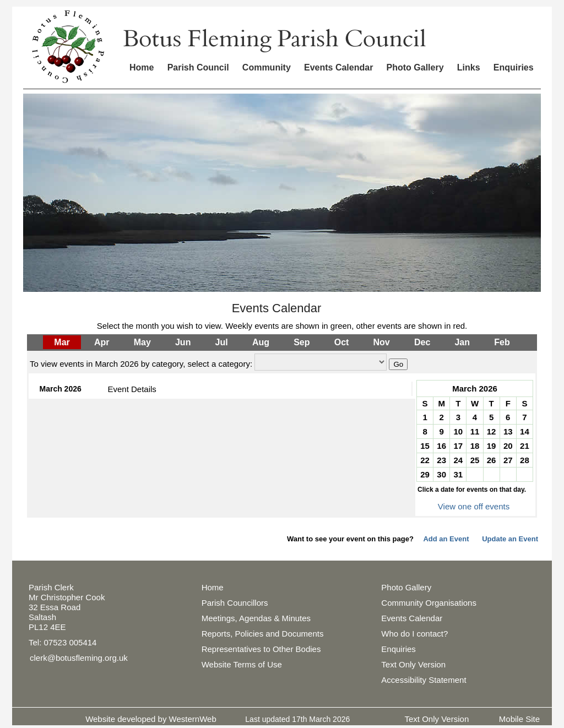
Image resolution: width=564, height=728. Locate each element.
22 (425, 460)
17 (459, 446)
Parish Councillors (235, 603)
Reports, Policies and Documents (263, 634)
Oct (342, 342)
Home (142, 67)
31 (459, 474)
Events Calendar (338, 67)
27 (508, 460)
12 (492, 431)
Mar (62, 342)
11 (475, 431)
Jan (462, 342)
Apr (102, 342)
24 (459, 460)
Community (267, 67)
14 (525, 431)
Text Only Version (413, 664)
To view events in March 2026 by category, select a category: (141, 364)
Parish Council (198, 67)
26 (492, 460)
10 (459, 431)
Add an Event (446, 539)
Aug (261, 342)
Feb (502, 342)
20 (508, 446)
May (142, 342)
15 (425, 446)
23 (441, 460)
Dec (422, 342)
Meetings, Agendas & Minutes (256, 618)
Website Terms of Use (242, 664)
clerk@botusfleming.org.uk (79, 658)
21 (525, 446)
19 (492, 446)
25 (475, 460)
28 (525, 460)
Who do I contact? (414, 634)
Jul (222, 342)
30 (441, 474)
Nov (382, 342)
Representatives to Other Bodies (261, 649)
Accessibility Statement (424, 680)
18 (475, 446)
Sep (302, 342)
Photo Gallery (415, 67)
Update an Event (510, 539)
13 (508, 431)
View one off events (474, 506)
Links (469, 67)
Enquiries (514, 67)
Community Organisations (429, 603)
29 (425, 474)
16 (441, 446)
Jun (183, 342)
